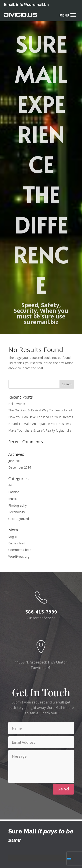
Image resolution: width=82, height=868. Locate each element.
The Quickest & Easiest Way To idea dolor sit (40, 410)
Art (10, 485)
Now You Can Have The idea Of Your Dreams (41, 417)
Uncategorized (19, 519)
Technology (17, 512)
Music (12, 499)
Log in (13, 536)
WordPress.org (19, 556)
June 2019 (15, 461)
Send (63, 789)
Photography (17, 505)
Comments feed (20, 550)
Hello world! (17, 404)
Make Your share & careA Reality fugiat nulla (40, 430)
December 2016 (20, 467)
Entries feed (17, 543)
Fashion (14, 492)
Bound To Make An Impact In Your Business (40, 424)
